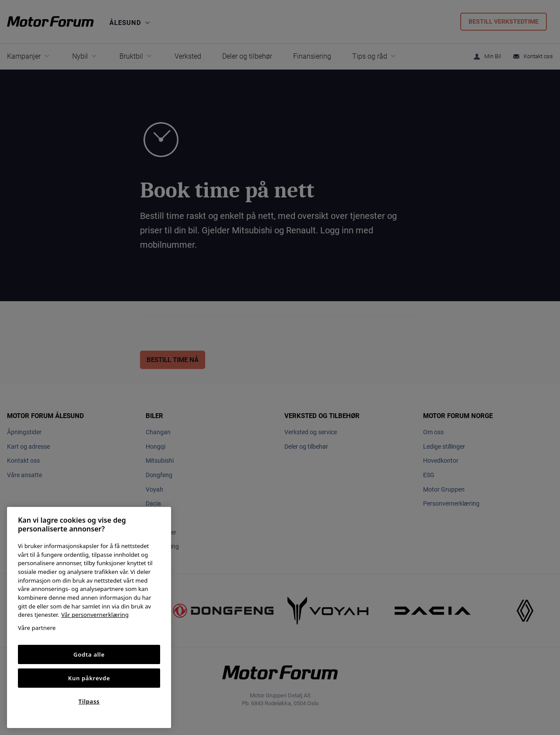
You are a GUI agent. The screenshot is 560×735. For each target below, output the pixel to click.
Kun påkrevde (89, 678)
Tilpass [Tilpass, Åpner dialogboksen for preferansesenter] (89, 701)
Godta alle (89, 654)
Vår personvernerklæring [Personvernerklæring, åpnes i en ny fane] (95, 615)
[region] (89, 617)
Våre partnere (37, 628)
